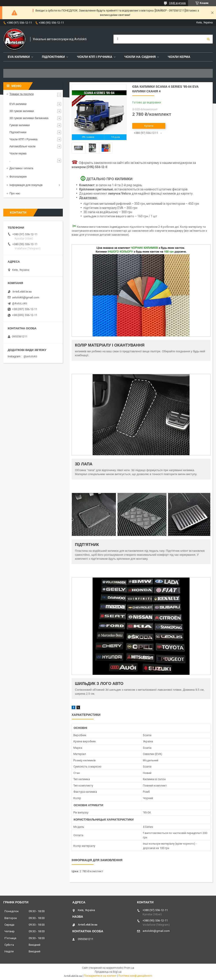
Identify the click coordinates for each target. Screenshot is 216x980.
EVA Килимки (19, 57)
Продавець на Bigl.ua (108, 972)
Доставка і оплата (21, 168)
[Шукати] (208, 39)
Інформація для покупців (26, 185)
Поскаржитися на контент (100, 976)
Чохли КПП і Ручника (95, 57)
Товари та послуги (22, 94)
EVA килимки (18, 104)
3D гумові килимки (22, 111)
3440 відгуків (177, 3)
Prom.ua (129, 968)
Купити (149, 126)
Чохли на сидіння (140, 57)
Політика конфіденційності (135, 976)
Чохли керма (179, 57)
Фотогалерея (18, 177)
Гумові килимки (20, 125)
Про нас (15, 193)
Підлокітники (53, 57)
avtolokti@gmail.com (26, 297)
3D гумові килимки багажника (29, 118)
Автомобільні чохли (22, 146)
